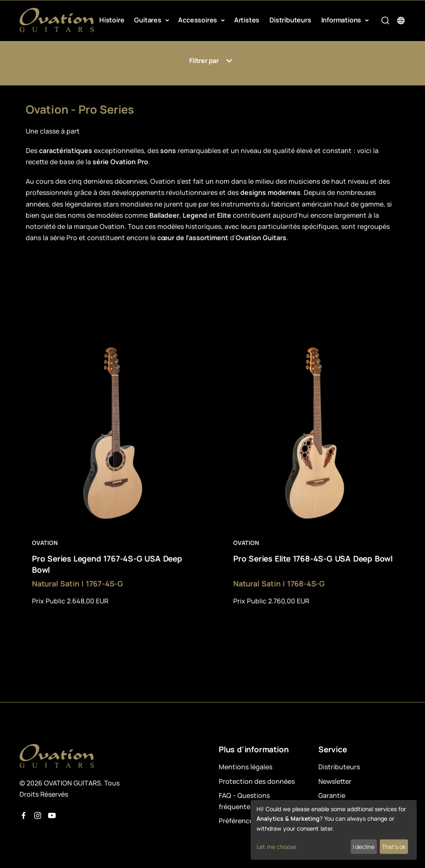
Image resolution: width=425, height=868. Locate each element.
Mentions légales (245, 767)
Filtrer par (212, 61)
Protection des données (257, 781)
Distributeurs (290, 20)
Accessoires (198, 20)
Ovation (45, 543)
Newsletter (335, 781)
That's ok (394, 847)
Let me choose (276, 847)
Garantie (332, 795)
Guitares (148, 20)
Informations (342, 20)
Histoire (112, 20)
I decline (364, 847)
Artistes (247, 20)
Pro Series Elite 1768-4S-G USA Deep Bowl (313, 559)
